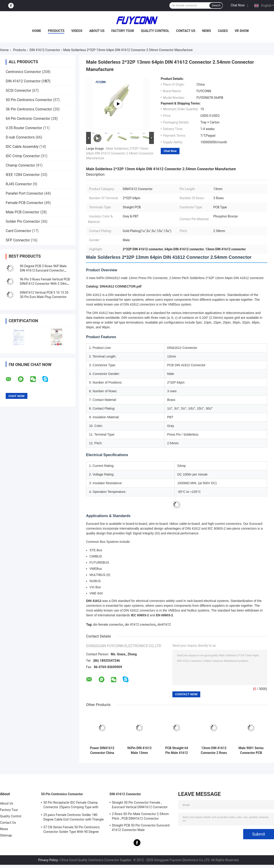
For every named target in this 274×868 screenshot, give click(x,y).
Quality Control (155, 31)
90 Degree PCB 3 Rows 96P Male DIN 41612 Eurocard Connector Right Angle (43, 270)
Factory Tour (123, 31)
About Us (97, 31)
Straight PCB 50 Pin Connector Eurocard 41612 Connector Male (141, 828)
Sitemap (6, 835)
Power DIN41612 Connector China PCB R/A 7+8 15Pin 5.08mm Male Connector (102, 750)
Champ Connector (20, 165)
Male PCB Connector (22, 212)
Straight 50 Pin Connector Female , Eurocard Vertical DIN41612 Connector (140, 805)
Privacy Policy (48, 860)
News (207, 31)
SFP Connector (18, 240)
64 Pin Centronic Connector (28, 119)
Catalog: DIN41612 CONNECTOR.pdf (114, 286)
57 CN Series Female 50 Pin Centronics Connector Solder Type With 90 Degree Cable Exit (71, 830)
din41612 (164, 625)
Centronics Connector (23, 72)
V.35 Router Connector (24, 128)
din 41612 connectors (140, 625)
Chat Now (238, 5)
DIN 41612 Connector (45, 50)
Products (56, 31)
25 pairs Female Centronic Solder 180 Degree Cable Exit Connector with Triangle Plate (74, 818)
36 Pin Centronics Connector (29, 109)
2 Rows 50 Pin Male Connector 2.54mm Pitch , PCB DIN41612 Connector (140, 816)
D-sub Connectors (20, 137)
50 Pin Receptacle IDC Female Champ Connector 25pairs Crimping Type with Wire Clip (71, 805)
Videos (77, 31)
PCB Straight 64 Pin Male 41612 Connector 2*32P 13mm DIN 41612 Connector (177, 750)
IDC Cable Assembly (22, 147)
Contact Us (186, 31)
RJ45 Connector (19, 184)
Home (37, 31)
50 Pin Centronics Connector (29, 100)
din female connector (108, 625)
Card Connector (18, 231)
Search (216, 5)
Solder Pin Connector (23, 221)
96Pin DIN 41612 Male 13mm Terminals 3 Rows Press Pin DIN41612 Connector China (139, 750)
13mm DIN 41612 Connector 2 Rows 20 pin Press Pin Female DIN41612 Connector (214, 750)
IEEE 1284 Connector (23, 175)
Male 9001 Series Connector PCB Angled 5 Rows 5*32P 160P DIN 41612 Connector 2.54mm (251, 750)
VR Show (242, 31)
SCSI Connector (18, 90)
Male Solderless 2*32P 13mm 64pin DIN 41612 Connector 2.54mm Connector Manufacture (120, 153)
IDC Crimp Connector (23, 156)
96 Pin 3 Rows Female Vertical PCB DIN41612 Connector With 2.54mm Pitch (45, 284)
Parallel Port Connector (24, 193)
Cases (223, 31)
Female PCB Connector (24, 203)
